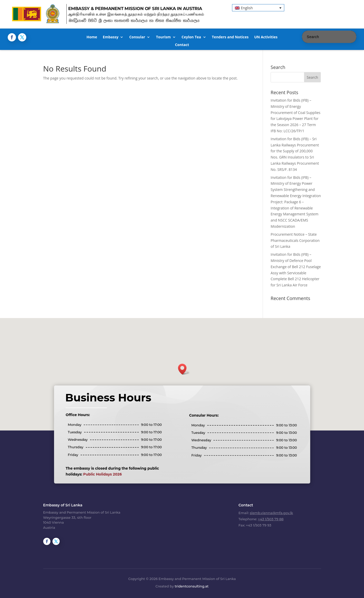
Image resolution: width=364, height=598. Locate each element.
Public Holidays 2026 (102, 474)
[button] (258, 8)
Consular (137, 37)
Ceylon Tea (191, 37)
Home (92, 37)
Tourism (163, 37)
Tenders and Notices (230, 37)
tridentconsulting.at (192, 586)
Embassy (111, 37)
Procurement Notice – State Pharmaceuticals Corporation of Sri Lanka (295, 240)
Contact (182, 45)
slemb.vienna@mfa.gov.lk (271, 513)
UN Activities (266, 37)
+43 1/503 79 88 (271, 519)
